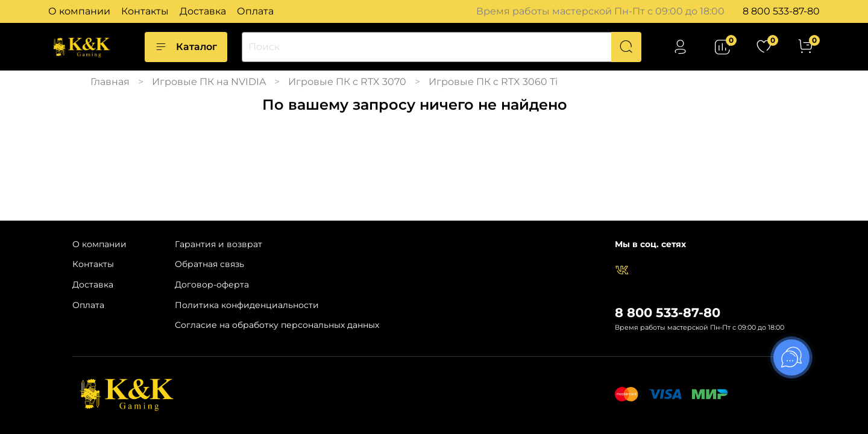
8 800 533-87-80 (781, 11)
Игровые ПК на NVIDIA (209, 82)
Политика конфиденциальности (247, 305)
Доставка (203, 11)
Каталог (186, 47)
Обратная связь (209, 264)
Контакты (145, 11)
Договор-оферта (212, 285)
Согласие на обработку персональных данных (277, 325)
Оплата (255, 11)
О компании (79, 11)
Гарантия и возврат (219, 244)
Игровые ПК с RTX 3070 (347, 82)
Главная (110, 82)
